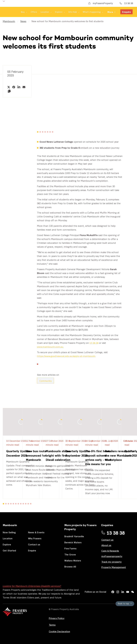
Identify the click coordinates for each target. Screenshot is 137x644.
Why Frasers (35, 538)
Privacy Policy (57, 618)
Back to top (125, 603)
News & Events (36, 532)
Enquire (126, 12)
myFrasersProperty (101, 3)
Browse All (70, 566)
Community (45, 381)
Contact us (34, 544)
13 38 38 (126, 3)
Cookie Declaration (59, 631)
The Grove (70, 554)
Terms (52, 625)
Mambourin (9, 21)
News (23, 21)
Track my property (111, 562)
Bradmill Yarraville (74, 536)
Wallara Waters (73, 560)
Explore (7, 544)
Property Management (114, 567)
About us (106, 545)
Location (8, 538)
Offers (19, 12)
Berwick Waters (73, 542)
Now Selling (9, 532)
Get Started (9, 550)
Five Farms (70, 548)
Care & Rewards (110, 551)
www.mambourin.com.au (50, 347)
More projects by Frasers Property (80, 527)
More (112, 12)
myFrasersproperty (112, 556)
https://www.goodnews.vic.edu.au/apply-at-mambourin (66, 356)
